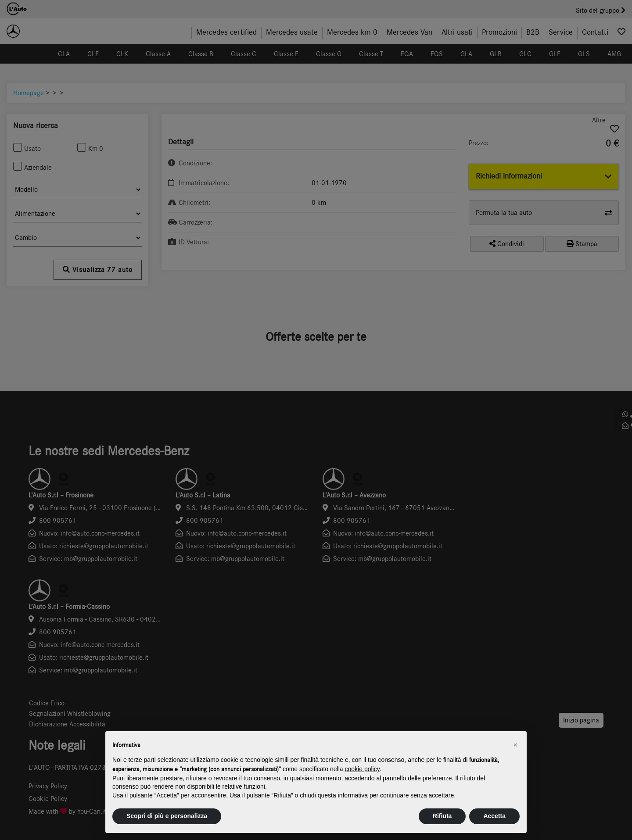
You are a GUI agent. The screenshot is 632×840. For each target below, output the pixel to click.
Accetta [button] (494, 816)
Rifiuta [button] (442, 816)
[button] (515, 745)
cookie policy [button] (362, 769)
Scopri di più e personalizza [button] (167, 816)
